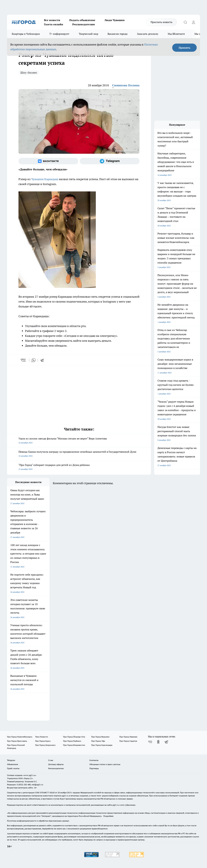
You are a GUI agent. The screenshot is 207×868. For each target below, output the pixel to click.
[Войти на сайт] (193, 22)
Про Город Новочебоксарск (20, 737)
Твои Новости (42, 737)
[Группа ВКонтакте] (48, 161)
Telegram (11, 760)
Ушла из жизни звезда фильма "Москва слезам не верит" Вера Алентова (79, 441)
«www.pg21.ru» (30, 775)
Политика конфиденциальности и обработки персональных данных (38, 821)
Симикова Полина (126, 85)
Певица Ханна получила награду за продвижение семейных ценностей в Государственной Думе (79, 454)
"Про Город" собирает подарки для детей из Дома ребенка (79, 467)
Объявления (13, 764)
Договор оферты (56, 764)
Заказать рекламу (148, 34)
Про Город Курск (43, 741)
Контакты (94, 760)
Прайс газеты (13, 768)
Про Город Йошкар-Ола (74, 737)
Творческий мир (88, 34)
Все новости (52, 20)
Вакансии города (118, 34)
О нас (51, 760)
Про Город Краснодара (102, 745)
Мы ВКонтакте (176, 34)
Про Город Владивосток (74, 745)
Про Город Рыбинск (72, 741)
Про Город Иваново (128, 737)
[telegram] (43, 360)
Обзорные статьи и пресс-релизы (105, 764)
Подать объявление (82, 20)
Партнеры (94, 768)
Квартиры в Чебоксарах (26, 34)
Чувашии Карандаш (45, 179)
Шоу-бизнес (29, 73)
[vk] (23, 360)
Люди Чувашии (115, 20)
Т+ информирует (59, 34)
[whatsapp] (34, 360)
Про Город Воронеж (100, 737)
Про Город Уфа (98, 741)
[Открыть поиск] (185, 22)
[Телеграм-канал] (110, 161)
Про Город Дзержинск (45, 745)
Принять (185, 48)
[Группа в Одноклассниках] (158, 742)
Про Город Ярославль (17, 741)
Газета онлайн (54, 24)
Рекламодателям (84, 24)
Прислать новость (161, 22)
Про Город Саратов (128, 741)
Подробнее (108, 816)
